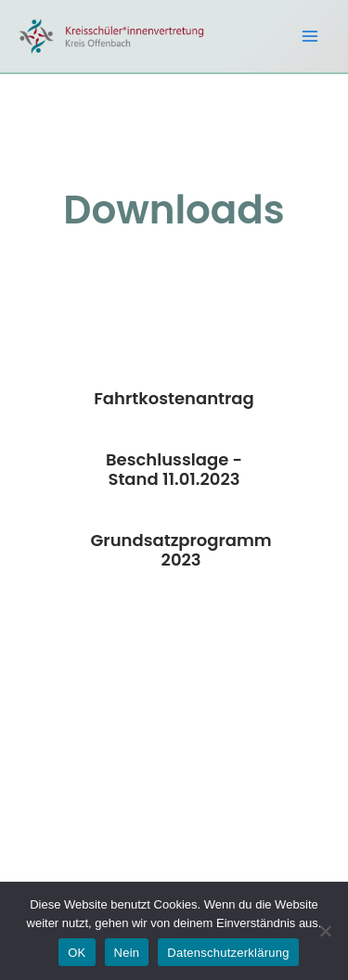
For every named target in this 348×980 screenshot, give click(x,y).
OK (77, 953)
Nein (127, 953)
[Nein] (325, 931)
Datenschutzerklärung (228, 953)
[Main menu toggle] (310, 36)
